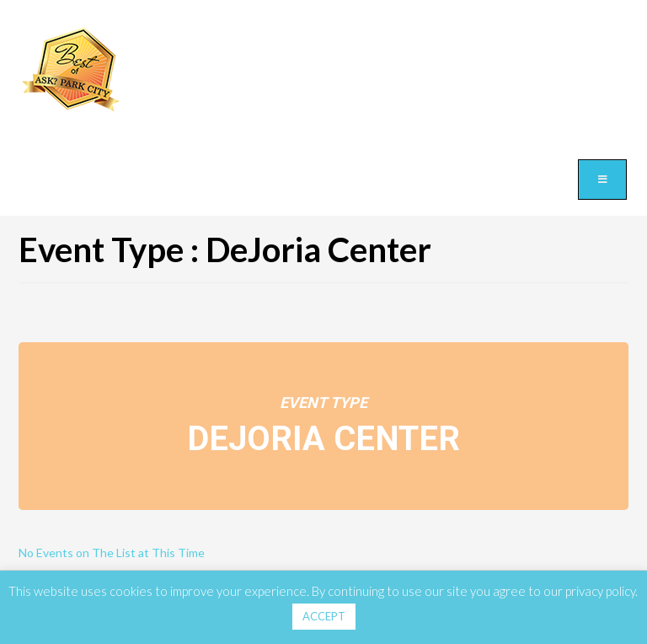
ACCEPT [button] (324, 616)
